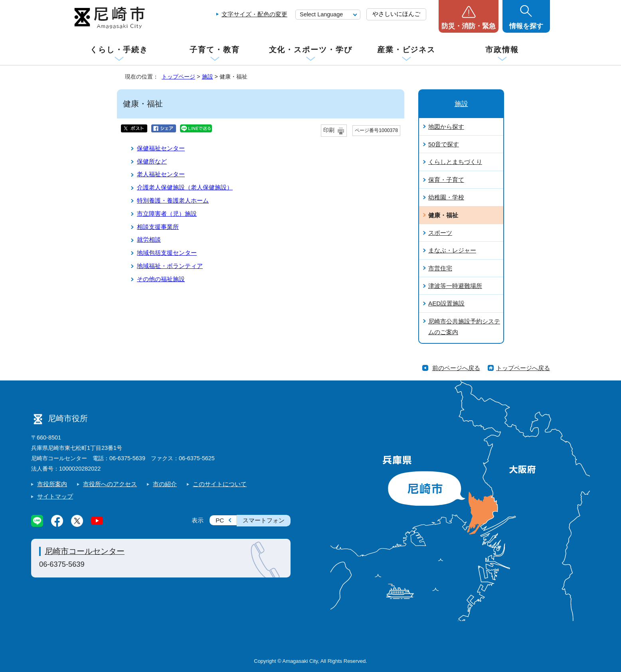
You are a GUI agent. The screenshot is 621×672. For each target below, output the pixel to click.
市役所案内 (52, 484)
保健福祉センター (161, 148)
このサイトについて (220, 484)
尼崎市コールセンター (85, 551)
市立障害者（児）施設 (167, 214)
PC (220, 520)
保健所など (152, 161)
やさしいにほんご (396, 14)
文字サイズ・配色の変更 (254, 14)
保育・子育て (446, 180)
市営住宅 (440, 268)
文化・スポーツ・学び (311, 50)
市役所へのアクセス (110, 484)
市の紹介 (165, 484)
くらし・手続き (119, 50)
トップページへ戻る (523, 368)
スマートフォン (264, 520)
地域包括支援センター (167, 253)
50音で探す (444, 144)
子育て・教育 (215, 50)
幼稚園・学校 (446, 197)
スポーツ (440, 233)
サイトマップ (55, 496)
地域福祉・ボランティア (170, 266)
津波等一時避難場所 (455, 286)
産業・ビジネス (406, 50)
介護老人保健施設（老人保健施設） (185, 187)
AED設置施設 (446, 303)
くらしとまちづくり (455, 162)
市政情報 (502, 50)
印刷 (329, 130)
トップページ (178, 77)
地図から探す (446, 127)
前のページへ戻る (456, 368)
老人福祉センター (161, 174)
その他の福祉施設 (161, 279)
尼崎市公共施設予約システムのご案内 (464, 327)
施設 (208, 77)
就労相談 (149, 239)
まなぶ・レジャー (452, 250)
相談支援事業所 (158, 227)
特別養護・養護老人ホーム (173, 200)
